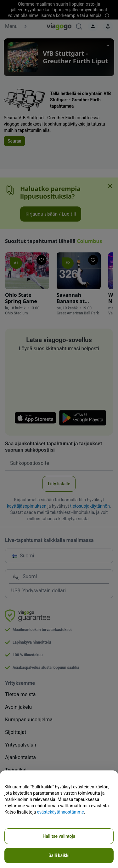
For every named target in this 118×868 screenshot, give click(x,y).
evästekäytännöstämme (61, 812)
